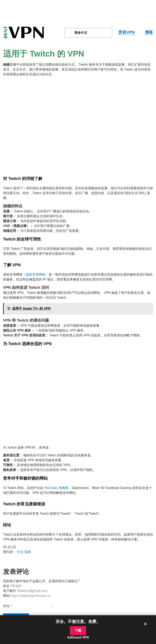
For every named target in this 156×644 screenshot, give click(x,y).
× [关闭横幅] (145, 624)
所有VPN (126, 32)
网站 (6, 596)
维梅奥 (64, 488)
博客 (149, 32)
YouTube (51, 488)
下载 (78, 631)
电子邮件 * (11, 591)
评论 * (7, 606)
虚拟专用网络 (36, 274)
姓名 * (7, 586)
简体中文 (79, 33)
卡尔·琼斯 (24, 552)
